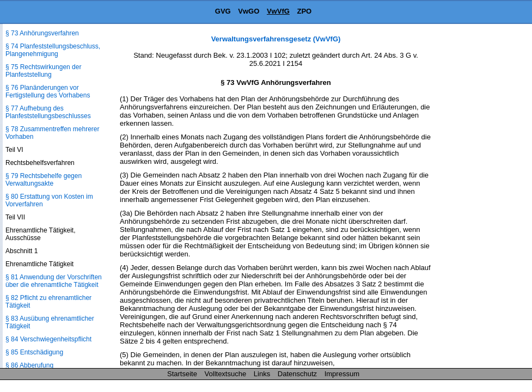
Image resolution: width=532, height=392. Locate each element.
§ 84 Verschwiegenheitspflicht (48, 339)
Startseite (182, 374)
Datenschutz (297, 374)
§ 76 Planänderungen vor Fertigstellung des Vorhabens (48, 91)
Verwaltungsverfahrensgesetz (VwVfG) (276, 39)
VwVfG (278, 11)
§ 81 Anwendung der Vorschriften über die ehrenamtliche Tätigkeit (54, 281)
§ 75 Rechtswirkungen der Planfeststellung (43, 71)
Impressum (342, 374)
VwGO (249, 11)
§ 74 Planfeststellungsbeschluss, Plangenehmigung (53, 50)
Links (262, 374)
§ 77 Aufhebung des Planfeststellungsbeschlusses (48, 112)
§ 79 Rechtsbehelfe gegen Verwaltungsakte (44, 180)
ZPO (304, 11)
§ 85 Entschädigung (34, 352)
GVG (223, 11)
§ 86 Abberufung (29, 365)
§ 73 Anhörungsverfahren (42, 33)
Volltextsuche (226, 374)
